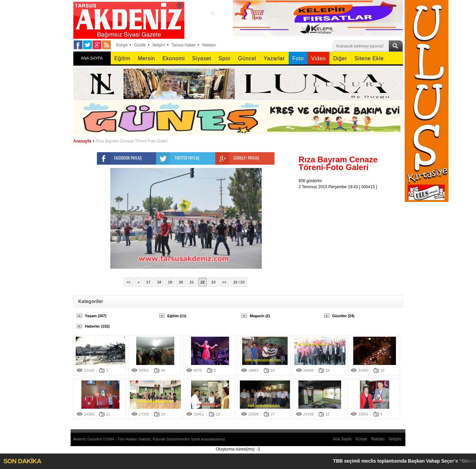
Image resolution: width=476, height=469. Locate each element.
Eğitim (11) (177, 316)
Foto (298, 58)
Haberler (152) (97, 326)
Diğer (340, 58)
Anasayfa (82, 141)
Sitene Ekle (369, 58)
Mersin (146, 58)
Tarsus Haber (184, 45)
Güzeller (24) (343, 316)
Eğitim (122, 58)
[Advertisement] (353, 232)
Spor (225, 58)
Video (318, 58)
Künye (122, 45)
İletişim (159, 45)
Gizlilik (140, 45)
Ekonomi (174, 58)
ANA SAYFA (92, 58)
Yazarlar (274, 58)
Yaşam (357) (96, 316)
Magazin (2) (260, 316)
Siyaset (202, 58)
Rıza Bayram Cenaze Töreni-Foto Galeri (132, 141)
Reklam (209, 45)
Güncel (247, 58)
